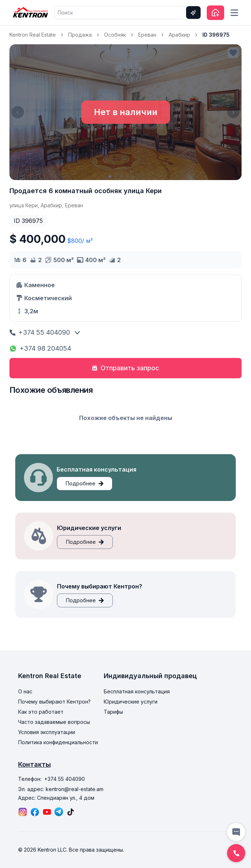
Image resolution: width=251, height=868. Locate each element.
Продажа (80, 35)
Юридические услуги (131, 702)
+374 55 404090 (40, 332)
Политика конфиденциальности (58, 742)
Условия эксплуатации (47, 732)
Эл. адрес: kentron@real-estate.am (61, 789)
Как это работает (41, 712)
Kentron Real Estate (33, 35)
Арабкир (179, 35)
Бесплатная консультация (137, 691)
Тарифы (113, 712)
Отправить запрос (126, 368)
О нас (25, 691)
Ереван (147, 35)
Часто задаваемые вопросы (54, 722)
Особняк (115, 35)
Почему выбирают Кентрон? (54, 702)
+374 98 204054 (40, 348)
